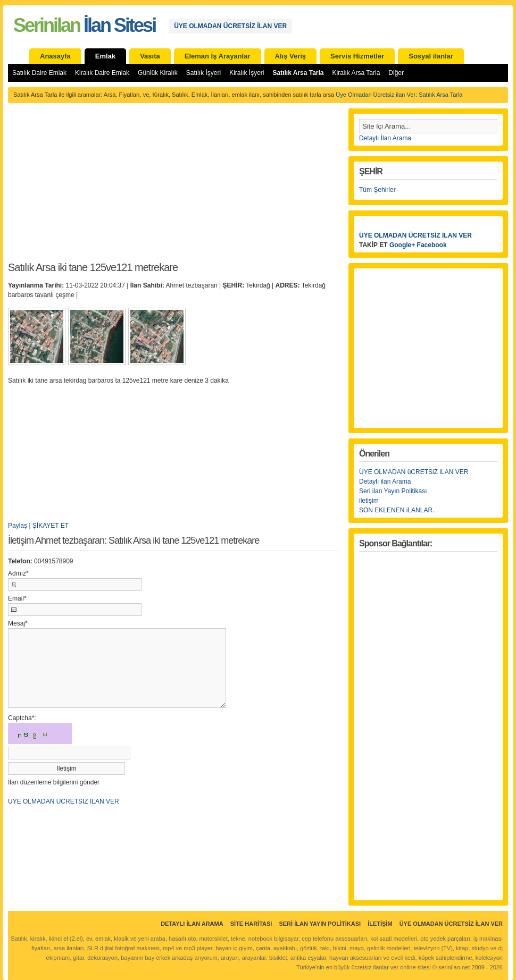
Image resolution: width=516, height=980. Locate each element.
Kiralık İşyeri (247, 73)
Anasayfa (55, 56)
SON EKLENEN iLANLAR (396, 510)
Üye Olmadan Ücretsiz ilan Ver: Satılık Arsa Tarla (399, 95)
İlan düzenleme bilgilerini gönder (54, 782)
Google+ (402, 245)
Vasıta (150, 56)
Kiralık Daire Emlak (102, 73)
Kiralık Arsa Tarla (356, 73)
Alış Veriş (291, 56)
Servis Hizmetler (357, 56)
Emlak (105, 56)
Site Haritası (251, 924)
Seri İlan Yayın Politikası (320, 924)
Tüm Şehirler (377, 190)
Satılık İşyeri (203, 73)
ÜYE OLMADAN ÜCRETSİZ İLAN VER (230, 26)
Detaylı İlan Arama (385, 138)
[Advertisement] (173, 188)
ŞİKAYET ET (51, 526)
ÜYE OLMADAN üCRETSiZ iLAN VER (414, 472)
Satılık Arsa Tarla (298, 73)
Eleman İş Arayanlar (218, 56)
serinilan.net (454, 967)
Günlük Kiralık (158, 73)
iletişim (369, 501)
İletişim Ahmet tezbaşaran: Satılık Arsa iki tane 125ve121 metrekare (134, 541)
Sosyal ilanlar (431, 56)
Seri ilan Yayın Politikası (393, 491)
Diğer (396, 73)
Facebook (432, 245)
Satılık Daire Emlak (39, 73)
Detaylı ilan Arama (385, 481)
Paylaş (18, 526)
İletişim (380, 924)
